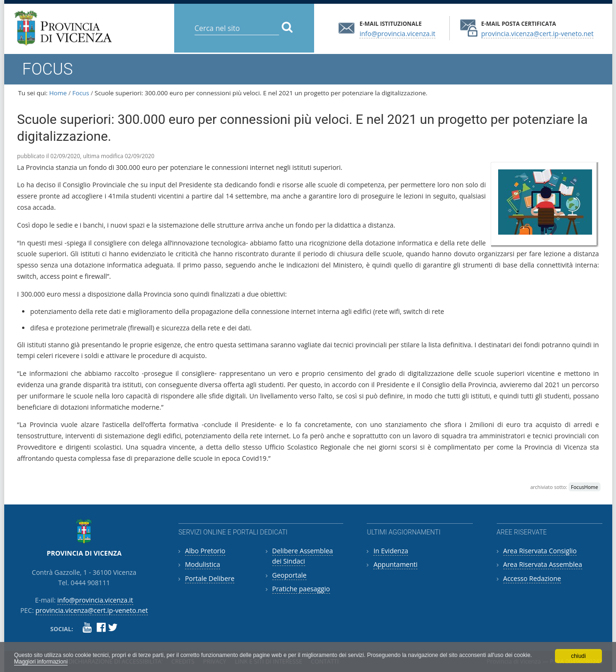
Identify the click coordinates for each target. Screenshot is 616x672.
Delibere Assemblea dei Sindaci (303, 556)
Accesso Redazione (532, 578)
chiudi (578, 656)
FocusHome (585, 487)
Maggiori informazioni (41, 662)
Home (58, 93)
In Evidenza (391, 551)
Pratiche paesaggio (301, 589)
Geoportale (289, 575)
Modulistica (203, 564)
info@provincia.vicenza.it (398, 33)
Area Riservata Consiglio (540, 551)
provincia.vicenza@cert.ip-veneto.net (537, 33)
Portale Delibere (210, 578)
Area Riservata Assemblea (543, 564)
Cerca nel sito (194, 21)
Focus (81, 93)
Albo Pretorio (205, 551)
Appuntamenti (395, 564)
